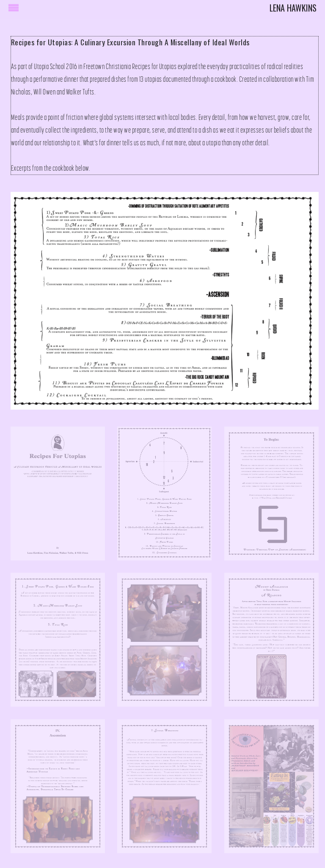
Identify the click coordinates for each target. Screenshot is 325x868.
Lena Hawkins (293, 6)
